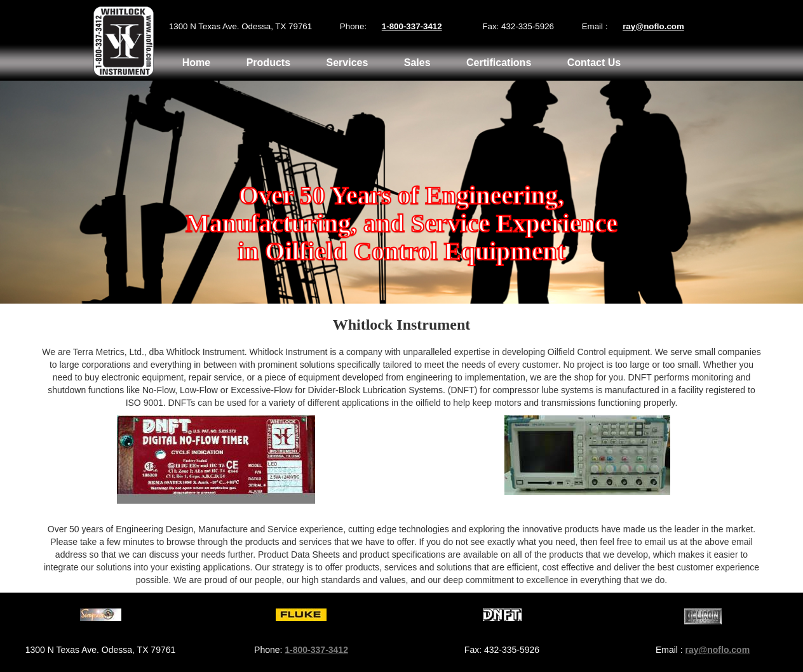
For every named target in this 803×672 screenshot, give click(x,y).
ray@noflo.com (653, 26)
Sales (417, 63)
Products (268, 63)
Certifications (499, 63)
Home (196, 63)
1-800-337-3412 (412, 26)
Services (347, 63)
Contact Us (594, 63)
